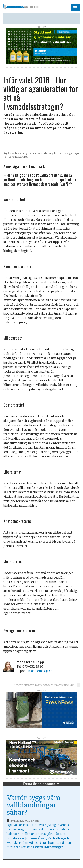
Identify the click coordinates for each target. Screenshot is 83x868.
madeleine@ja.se (40, 671)
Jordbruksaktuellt (21, 7)
